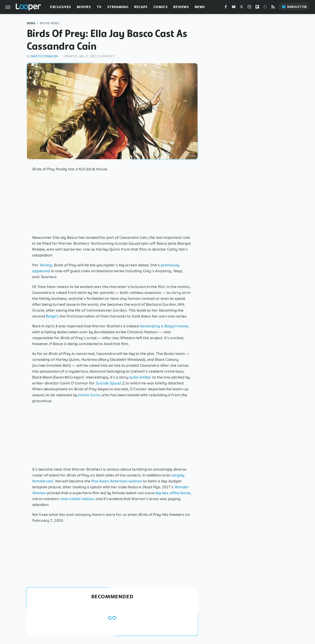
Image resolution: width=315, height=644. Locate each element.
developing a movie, (164, 326)
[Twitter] (241, 8)
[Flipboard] (257, 8)
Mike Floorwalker (45, 56)
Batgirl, (52, 316)
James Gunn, (89, 395)
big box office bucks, (173, 493)
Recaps (141, 7)
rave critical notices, (77, 499)
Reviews (181, 7)
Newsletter (294, 7)
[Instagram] (249, 8)
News (200, 7)
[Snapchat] (265, 8)
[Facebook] (226, 8)
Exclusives (61, 7)
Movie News (50, 23)
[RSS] (273, 8)
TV (99, 7)
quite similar (140, 377)
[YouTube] (234, 8)
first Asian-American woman (117, 481)
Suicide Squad (108, 383)
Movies (84, 7)
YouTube (190, 156)
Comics (161, 7)
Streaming (118, 7)
